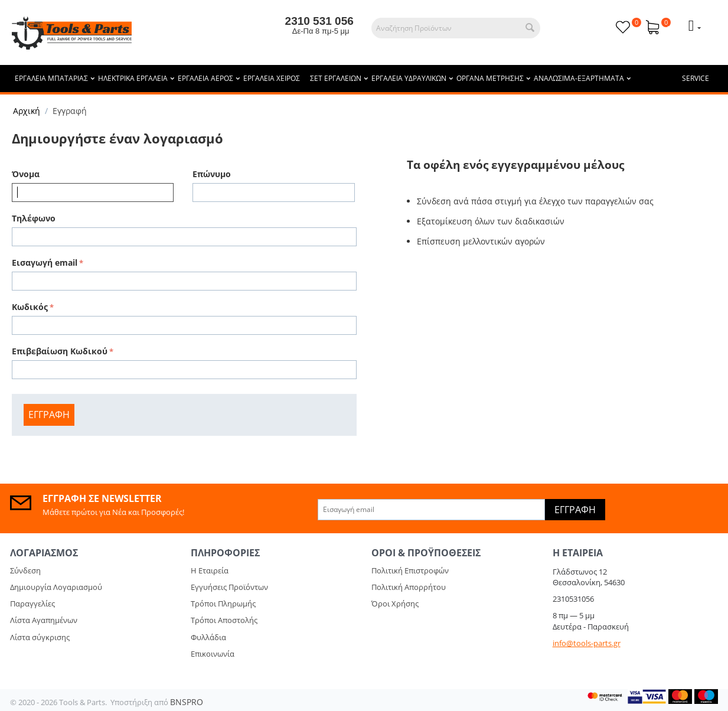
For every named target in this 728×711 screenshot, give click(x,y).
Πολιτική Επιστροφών (410, 570)
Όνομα (26, 174)
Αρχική (27, 111)
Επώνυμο (212, 174)
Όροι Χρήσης (395, 604)
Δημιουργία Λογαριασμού (56, 587)
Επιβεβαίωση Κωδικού (60, 351)
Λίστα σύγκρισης (40, 637)
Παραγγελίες (32, 604)
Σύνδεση (25, 570)
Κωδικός (30, 307)
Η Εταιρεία (210, 570)
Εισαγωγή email (45, 262)
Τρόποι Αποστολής (224, 620)
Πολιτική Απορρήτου (409, 587)
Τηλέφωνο (34, 218)
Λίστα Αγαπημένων (44, 620)
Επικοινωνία (213, 654)
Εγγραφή (49, 415)
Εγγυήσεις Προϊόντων (229, 587)
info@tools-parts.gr (587, 643)
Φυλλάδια (208, 637)
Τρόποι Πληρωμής (223, 604)
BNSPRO (187, 702)
